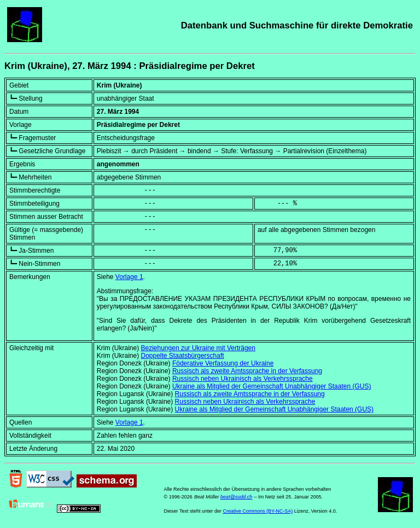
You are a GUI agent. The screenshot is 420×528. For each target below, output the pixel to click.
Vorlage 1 (129, 277)
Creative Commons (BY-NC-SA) (258, 511)
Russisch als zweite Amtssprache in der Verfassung (247, 371)
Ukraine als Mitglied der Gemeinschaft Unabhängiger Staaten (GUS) (272, 386)
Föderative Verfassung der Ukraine (223, 363)
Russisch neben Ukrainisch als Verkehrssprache (243, 379)
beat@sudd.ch (236, 497)
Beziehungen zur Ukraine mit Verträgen (198, 348)
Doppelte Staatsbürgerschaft (183, 356)
